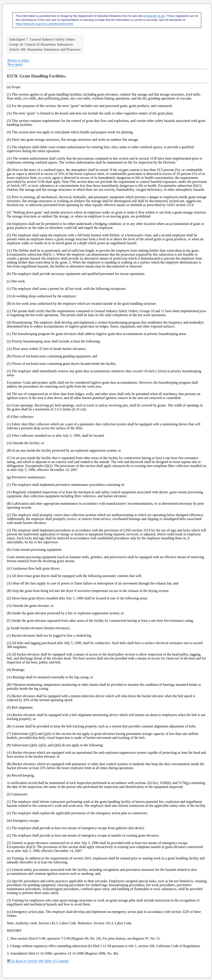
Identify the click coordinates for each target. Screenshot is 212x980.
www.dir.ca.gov (156, 16)
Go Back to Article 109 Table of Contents (38, 961)
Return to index (18, 60)
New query (15, 64)
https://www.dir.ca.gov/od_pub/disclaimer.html (44, 24)
